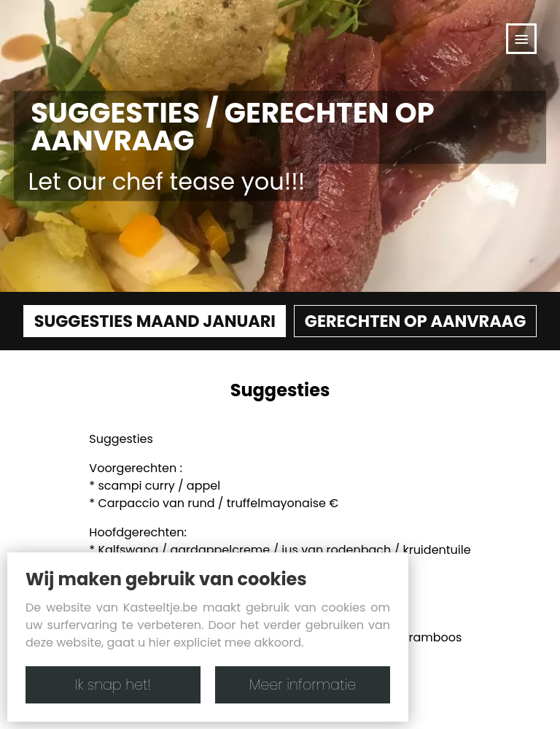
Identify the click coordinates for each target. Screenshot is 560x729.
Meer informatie (303, 685)
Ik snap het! (113, 685)
